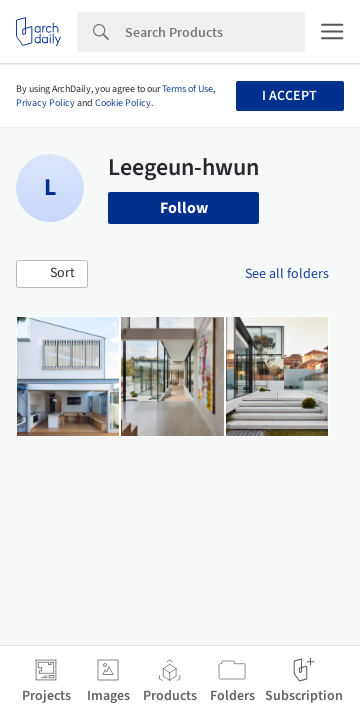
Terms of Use (187, 89)
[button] (52, 274)
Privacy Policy (45, 103)
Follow (184, 208)
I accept (289, 96)
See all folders (287, 274)
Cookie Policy (123, 103)
